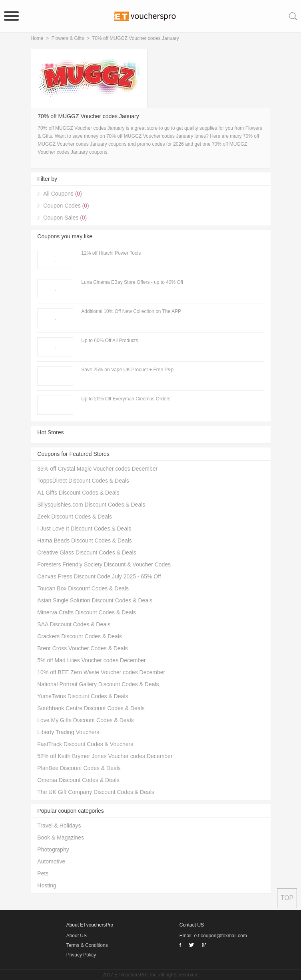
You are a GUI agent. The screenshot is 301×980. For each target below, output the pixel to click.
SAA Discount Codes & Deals (74, 624)
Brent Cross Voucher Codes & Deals (82, 648)
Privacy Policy (81, 955)
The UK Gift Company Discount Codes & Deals (96, 792)
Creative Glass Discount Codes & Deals (87, 552)
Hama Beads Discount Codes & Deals (85, 540)
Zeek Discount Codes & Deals (75, 517)
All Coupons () (63, 194)
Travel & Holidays (59, 826)
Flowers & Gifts (68, 38)
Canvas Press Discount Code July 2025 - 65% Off (99, 576)
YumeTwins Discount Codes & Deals (83, 696)
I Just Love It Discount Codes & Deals (84, 529)
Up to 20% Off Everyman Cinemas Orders (126, 399)
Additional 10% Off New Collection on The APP (131, 311)
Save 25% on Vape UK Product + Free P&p (127, 370)
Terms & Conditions (87, 945)
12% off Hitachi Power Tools (111, 253)
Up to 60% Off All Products (110, 341)
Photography (53, 849)
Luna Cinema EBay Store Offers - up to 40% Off (132, 282)
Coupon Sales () (65, 218)
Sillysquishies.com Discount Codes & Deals (91, 505)
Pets (43, 873)
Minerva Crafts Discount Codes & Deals (87, 612)
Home (37, 38)
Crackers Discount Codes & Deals (80, 636)
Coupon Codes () (66, 206)
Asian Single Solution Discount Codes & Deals (95, 600)
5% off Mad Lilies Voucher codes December (91, 660)
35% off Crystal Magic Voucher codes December (97, 469)
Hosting (47, 885)
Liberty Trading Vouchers (68, 732)
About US (77, 936)
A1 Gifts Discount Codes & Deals (78, 493)
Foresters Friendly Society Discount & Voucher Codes (104, 564)
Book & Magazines (61, 837)
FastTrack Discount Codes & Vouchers (85, 744)
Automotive (51, 861)
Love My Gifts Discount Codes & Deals (85, 720)
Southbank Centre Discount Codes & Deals (91, 708)
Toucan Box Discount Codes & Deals (83, 588)
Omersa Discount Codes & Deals (78, 780)
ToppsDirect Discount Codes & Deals (83, 481)
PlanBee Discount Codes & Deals (79, 768)
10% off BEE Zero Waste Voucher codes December (101, 672)
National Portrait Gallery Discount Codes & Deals (98, 684)
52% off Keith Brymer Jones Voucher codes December (105, 756)
